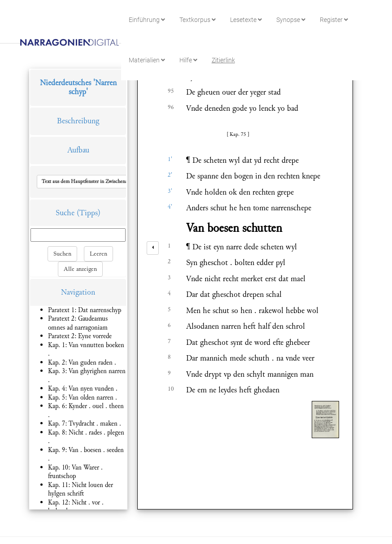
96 (171, 107)
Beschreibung (78, 121)
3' (170, 191)
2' (170, 175)
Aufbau (78, 150)
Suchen (62, 254)
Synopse (291, 20)
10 (171, 389)
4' (170, 207)
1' (170, 159)
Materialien (147, 60)
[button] (100, 182)
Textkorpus (198, 20)
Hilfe (188, 60)
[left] (153, 248)
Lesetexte (246, 20)
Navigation (78, 292)
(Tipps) (89, 213)
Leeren (98, 254)
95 (171, 91)
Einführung (147, 20)
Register (334, 20)
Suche (65, 213)
